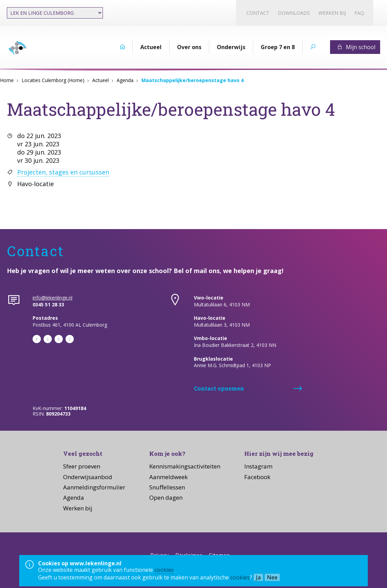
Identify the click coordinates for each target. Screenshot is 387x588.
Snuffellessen (167, 487)
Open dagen (166, 497)
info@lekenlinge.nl (52, 298)
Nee (272, 577)
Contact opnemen (219, 388)
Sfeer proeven (82, 466)
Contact (258, 13)
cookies (164, 570)
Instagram (258, 466)
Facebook (257, 477)
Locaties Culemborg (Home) (53, 80)
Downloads (294, 13)
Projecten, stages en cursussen (63, 172)
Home (7, 80)
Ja (258, 577)
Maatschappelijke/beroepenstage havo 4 (192, 80)
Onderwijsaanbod (88, 477)
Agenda (125, 80)
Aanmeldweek (168, 477)
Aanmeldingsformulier (94, 487)
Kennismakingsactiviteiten (185, 466)
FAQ (359, 13)
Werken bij (332, 13)
